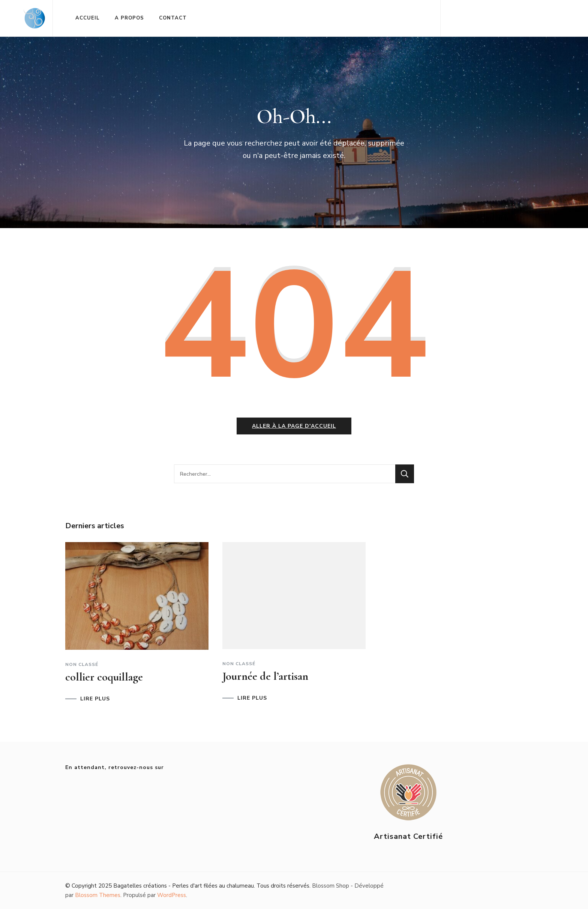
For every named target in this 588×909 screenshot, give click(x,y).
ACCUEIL (88, 18)
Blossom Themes (98, 895)
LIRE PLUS (95, 699)
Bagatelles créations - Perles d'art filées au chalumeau (184, 886)
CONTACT (173, 18)
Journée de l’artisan (265, 676)
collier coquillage (104, 677)
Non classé (82, 664)
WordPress (172, 895)
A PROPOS (129, 18)
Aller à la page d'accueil (294, 426)
